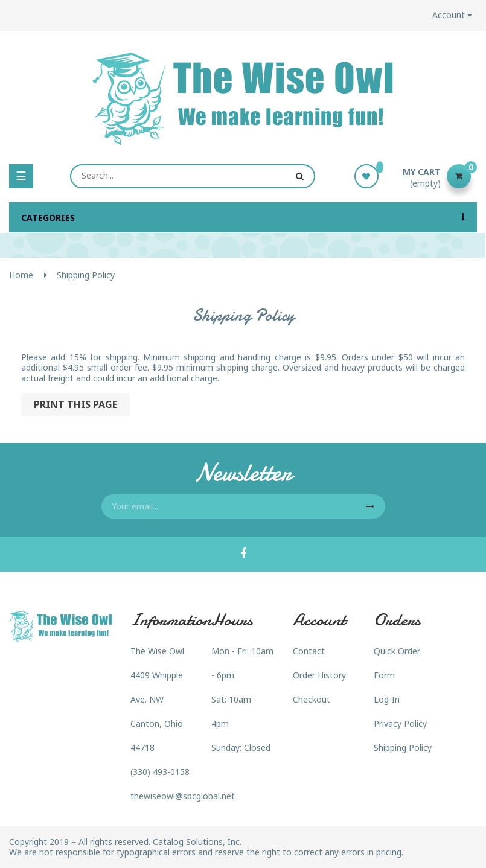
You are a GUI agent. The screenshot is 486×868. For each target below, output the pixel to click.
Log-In (387, 699)
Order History (319, 675)
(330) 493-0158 (160, 772)
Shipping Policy (403, 748)
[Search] (192, 176)
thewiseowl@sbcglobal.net (183, 796)
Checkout (312, 699)
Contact (309, 651)
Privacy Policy (400, 723)
